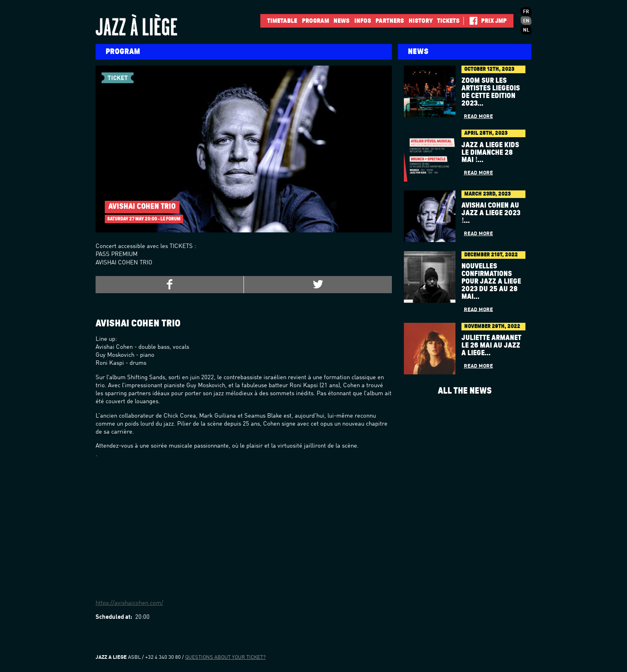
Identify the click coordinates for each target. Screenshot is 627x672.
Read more (478, 117)
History (421, 21)
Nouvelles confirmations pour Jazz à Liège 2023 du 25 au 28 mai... (491, 282)
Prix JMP (494, 21)
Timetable (282, 21)
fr (526, 12)
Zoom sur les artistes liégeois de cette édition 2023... (491, 92)
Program (315, 21)
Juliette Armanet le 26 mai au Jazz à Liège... (491, 346)
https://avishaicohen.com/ (129, 603)
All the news (465, 391)
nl (526, 30)
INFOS (363, 21)
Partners (390, 21)
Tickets (448, 21)
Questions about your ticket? (225, 657)
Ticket (118, 77)
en (526, 21)
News (341, 21)
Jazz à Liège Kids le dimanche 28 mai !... (490, 153)
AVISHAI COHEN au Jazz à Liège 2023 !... (491, 213)
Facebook (470, 21)
